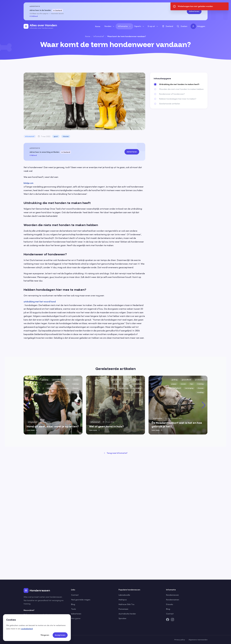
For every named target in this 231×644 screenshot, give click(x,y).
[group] (53, 405)
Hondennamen (173, 600)
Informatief (99, 36)
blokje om (28, 183)
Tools (74, 609)
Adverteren (194, 11)
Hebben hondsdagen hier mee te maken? (178, 99)
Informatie (124, 26)
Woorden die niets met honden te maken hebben (181, 89)
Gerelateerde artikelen (170, 104)
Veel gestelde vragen (81, 600)
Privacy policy (180, 640)
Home (98, 26)
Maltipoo (123, 600)
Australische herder (127, 614)
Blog (73, 604)
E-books (170, 604)
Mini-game (76, 618)
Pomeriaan (123, 609)
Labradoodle (124, 595)
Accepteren (60, 635)
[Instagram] (172, 620)
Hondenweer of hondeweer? (172, 94)
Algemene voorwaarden (198, 640)
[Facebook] (168, 620)
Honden (110, 26)
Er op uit (153, 26)
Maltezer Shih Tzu (126, 604)
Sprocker (122, 618)
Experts (139, 26)
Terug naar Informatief (116, 453)
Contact (75, 595)
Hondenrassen (172, 595)
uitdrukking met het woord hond (40, 302)
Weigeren (45, 635)
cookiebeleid (27, 629)
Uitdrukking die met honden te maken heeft (179, 84)
